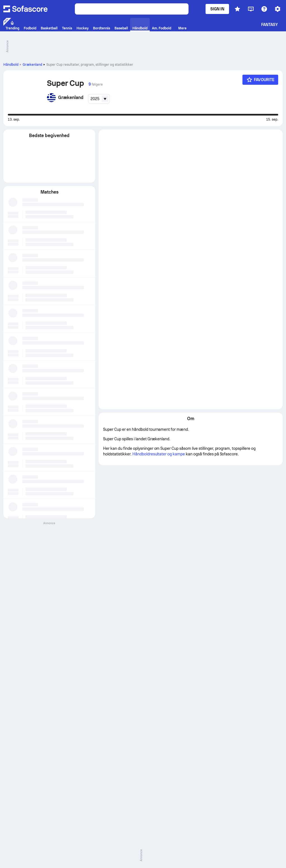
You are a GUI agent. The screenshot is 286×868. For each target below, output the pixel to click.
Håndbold (11, 65)
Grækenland (32, 65)
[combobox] (99, 99)
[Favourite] (260, 80)
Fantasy (270, 25)
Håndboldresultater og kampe (159, 175)
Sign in (217, 9)
